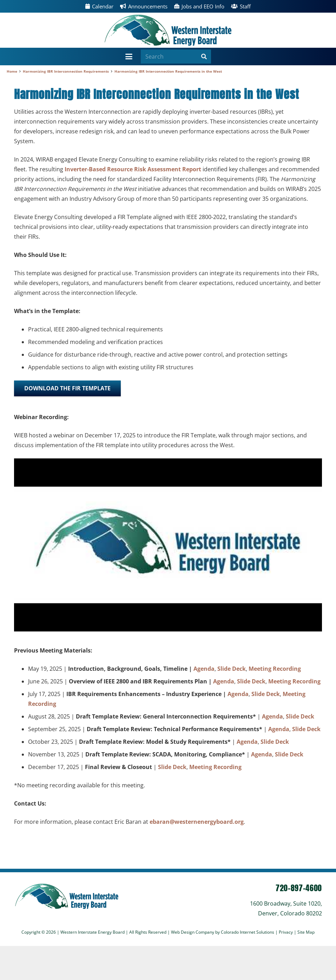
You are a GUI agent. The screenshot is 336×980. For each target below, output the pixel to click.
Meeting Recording (275, 669)
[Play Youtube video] (168, 545)
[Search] (176, 57)
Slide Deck (232, 669)
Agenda (204, 669)
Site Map (306, 932)
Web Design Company (193, 932)
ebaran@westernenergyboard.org (197, 822)
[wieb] (168, 30)
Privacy (286, 932)
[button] (129, 57)
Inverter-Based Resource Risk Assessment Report (133, 169)
